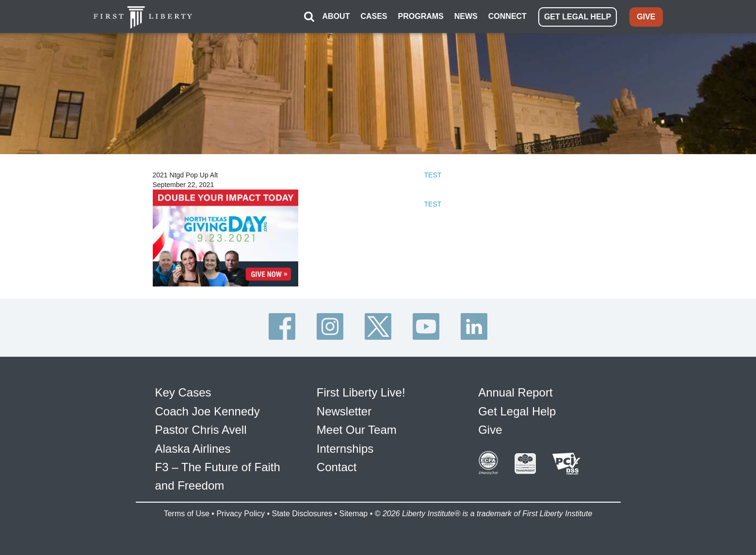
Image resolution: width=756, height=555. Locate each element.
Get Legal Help (517, 411)
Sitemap (353, 514)
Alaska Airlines (193, 449)
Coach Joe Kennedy (208, 411)
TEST (433, 175)
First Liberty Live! (361, 392)
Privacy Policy (241, 514)
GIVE (646, 17)
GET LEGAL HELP (578, 17)
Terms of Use (187, 514)
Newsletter (344, 411)
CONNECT (507, 16)
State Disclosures (302, 514)
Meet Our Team (357, 430)
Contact (337, 467)
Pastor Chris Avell (201, 430)
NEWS (466, 16)
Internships (345, 449)
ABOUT (336, 16)
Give (490, 430)
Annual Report (515, 392)
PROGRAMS (421, 16)
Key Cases (183, 392)
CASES (374, 16)
